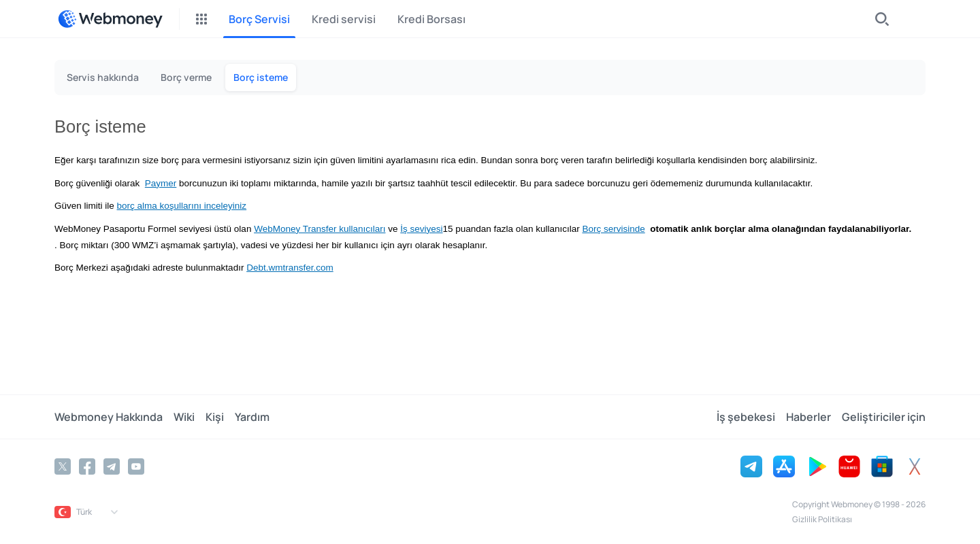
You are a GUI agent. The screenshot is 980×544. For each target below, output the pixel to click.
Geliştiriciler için (884, 417)
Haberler (808, 417)
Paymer (161, 183)
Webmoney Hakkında (109, 417)
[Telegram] (112, 466)
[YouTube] (136, 466)
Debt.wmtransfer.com (290, 268)
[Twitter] (63, 466)
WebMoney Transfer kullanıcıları (320, 229)
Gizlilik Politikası (822, 519)
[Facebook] (87, 466)
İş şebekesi (746, 417)
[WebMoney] (110, 19)
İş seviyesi (421, 229)
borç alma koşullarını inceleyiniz (182, 206)
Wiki (184, 417)
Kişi (215, 417)
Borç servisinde (613, 229)
